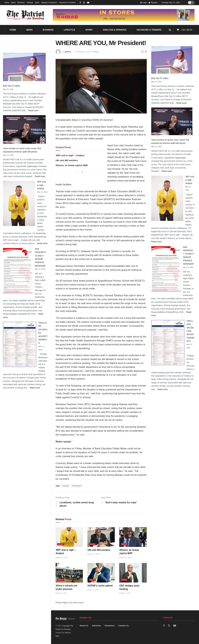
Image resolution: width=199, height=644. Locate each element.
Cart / (187, 30)
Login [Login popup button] (144, 3)
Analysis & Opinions (49, 3)
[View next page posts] (82, 172)
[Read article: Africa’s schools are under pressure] (69, 573)
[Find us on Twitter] (169, 626)
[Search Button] (170, 30)
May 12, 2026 (62, 558)
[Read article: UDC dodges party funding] (133, 573)
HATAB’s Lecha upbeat (100, 586)
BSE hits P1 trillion (12, 86)
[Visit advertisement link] (124, 15)
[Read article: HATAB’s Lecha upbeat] (101, 573)
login (65, 603)
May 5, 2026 (125, 593)
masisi (66, 486)
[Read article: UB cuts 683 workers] (101, 537)
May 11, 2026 (93, 554)
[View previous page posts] (77, 172)
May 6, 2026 (93, 590)
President (77, 486)
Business (21, 3)
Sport (37, 3)
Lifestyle (30, 3)
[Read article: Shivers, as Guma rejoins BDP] (133, 537)
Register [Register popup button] (153, 3)
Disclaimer (110, 626)
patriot (68, 52)
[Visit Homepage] (26, 15)
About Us (84, 626)
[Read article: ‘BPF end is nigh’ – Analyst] (69, 537)
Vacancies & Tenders (67, 3)
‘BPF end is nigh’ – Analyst (41, 185)
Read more (33, 110)
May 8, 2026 (61, 593)
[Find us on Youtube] (175, 626)
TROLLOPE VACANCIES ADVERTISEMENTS (190, 331)
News (13, 3)
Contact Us (124, 626)
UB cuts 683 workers (67, 160)
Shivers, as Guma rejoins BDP (72, 165)
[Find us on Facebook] (164, 626)
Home (7, 3)
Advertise (96, 626)
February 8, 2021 (83, 52)
